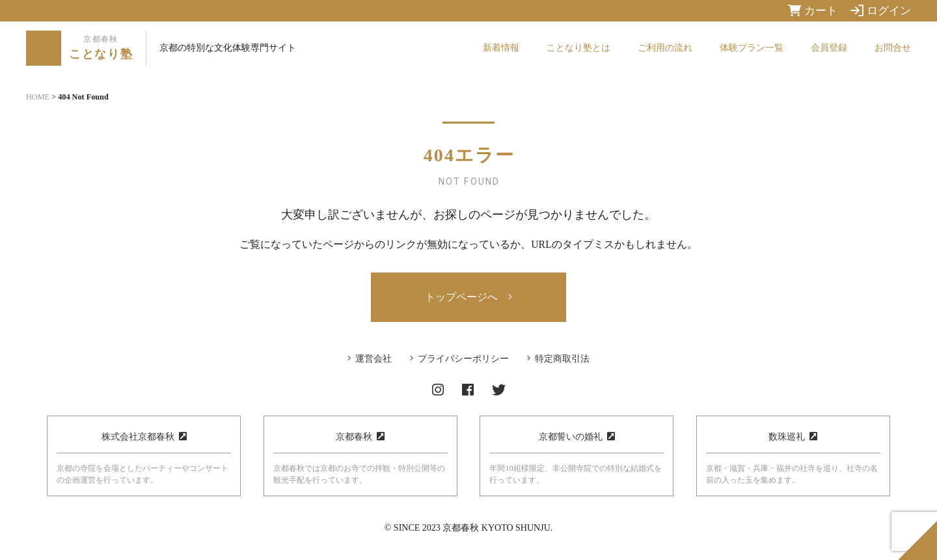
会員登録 (829, 48)
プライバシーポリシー (463, 359)
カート (813, 11)
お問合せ (893, 48)
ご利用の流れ (665, 48)
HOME (38, 97)
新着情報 (501, 48)
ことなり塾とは (578, 48)
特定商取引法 (562, 359)
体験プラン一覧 (752, 48)
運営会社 (373, 359)
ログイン (881, 10)
